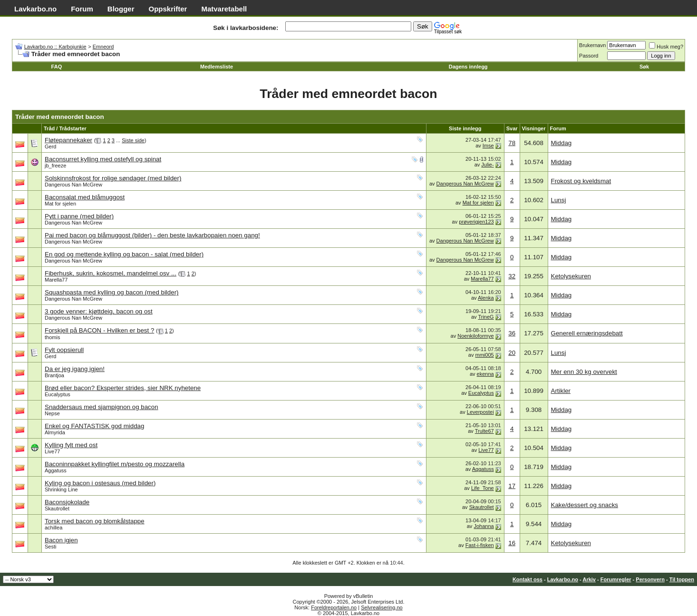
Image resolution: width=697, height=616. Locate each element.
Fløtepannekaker (68, 140)
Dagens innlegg (468, 67)
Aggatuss (56, 470)
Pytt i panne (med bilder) (79, 216)
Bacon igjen (61, 540)
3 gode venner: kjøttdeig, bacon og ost (99, 311)
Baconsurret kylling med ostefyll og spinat (103, 159)
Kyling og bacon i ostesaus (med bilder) (100, 483)
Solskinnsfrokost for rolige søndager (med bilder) (113, 178)
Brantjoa (54, 375)
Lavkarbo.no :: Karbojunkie (55, 47)
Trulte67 (484, 431)
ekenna (485, 374)
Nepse (52, 413)
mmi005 (485, 355)
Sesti (50, 547)
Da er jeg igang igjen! (75, 369)
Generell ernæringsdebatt (587, 333)
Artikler (561, 391)
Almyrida (55, 432)
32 (512, 276)
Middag (561, 143)
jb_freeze (55, 166)
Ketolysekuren (571, 276)
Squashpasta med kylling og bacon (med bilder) (112, 292)
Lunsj (559, 200)
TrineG (486, 317)
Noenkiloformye (475, 336)
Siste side (133, 140)
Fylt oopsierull (64, 350)
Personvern (650, 579)
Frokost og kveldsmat (581, 181)
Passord (589, 56)
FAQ (57, 67)
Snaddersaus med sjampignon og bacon (102, 407)
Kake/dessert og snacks (585, 505)
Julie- (487, 165)
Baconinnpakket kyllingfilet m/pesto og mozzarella (115, 464)
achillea (53, 528)
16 (512, 543)
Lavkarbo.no (35, 9)
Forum (82, 9)
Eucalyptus (58, 394)
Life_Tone (483, 488)
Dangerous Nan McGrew (73, 185)
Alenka (486, 298)
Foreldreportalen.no (334, 607)
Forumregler (616, 579)
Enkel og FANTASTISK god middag (94, 426)
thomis (52, 337)
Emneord (103, 47)
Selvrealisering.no (382, 607)
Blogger (121, 9)
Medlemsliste (217, 67)
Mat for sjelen (60, 204)
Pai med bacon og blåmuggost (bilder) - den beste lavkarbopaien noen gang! (152, 235)
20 (512, 353)
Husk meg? (666, 47)
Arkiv (589, 579)
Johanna (484, 526)
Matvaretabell (224, 9)
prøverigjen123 (476, 222)
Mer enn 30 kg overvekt (584, 372)
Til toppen (682, 579)
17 (512, 486)
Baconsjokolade (67, 502)
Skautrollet (57, 508)
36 (512, 333)
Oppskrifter (168, 9)
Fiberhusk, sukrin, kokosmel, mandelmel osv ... (111, 273)
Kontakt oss (528, 579)
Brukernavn (592, 45)
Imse (488, 146)
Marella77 (56, 280)
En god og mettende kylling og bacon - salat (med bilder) (124, 254)
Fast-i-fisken (480, 545)
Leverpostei (480, 412)
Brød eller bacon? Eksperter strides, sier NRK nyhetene (123, 388)
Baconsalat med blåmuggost (85, 197)
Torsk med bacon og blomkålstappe (95, 521)
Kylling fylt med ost (71, 445)
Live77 (52, 451)
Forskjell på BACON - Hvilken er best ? (99, 330)
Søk (644, 67)
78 (512, 143)
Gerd (50, 147)
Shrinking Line (61, 489)
